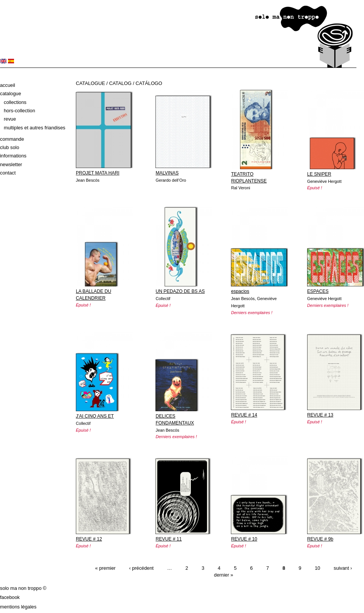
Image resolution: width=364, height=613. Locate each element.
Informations (13, 156)
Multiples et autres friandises (35, 128)
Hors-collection (20, 111)
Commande (12, 139)
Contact (8, 173)
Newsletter (11, 164)
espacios (240, 291)
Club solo (10, 147)
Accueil (8, 85)
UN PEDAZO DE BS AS (180, 291)
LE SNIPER (319, 174)
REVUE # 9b (320, 539)
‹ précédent (141, 568)
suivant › (343, 568)
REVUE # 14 (244, 415)
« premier (105, 568)
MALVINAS (167, 173)
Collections (15, 102)
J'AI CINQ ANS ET (95, 416)
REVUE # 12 (89, 539)
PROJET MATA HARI (98, 173)
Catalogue (11, 94)
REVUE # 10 (244, 539)
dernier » (224, 575)
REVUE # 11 (169, 539)
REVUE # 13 (320, 415)
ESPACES (318, 291)
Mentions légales (18, 607)
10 (317, 568)
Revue (10, 119)
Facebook (10, 597)
